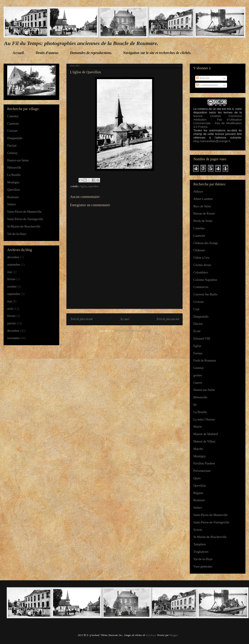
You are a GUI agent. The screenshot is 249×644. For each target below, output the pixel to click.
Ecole (197, 331)
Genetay (12, 153)
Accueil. (19, 53)
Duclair (12, 146)
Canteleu (13, 116)
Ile (195, 405)
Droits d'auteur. (47, 53)
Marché (198, 449)
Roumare (13, 197)
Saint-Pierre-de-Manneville (24, 212)
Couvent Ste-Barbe (205, 294)
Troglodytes (201, 552)
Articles (203, 78)
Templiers (200, 544)
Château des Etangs (206, 243)
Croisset (12, 131)
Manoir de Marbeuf (206, 434)
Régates (198, 493)
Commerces (201, 287)
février (11, 279)
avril (10, 309)
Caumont (13, 124)
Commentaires (207, 85)
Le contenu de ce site (207, 109)
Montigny (13, 182)
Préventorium (202, 471)
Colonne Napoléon (205, 280)
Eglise (84, 186)
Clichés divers (202, 265)
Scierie (198, 530)
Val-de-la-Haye (17, 234)
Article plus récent (81, 319)
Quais (197, 478)
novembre (13, 338)
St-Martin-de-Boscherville (24, 227)
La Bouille (14, 175)
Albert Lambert (203, 199)
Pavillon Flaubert (204, 463)
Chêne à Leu (201, 258)
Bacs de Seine (202, 206)
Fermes (198, 353)
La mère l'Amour (204, 420)
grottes (198, 375)
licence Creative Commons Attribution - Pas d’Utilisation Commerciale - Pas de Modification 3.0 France (218, 121)
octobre (12, 287)
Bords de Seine (203, 221)
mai (10, 272)
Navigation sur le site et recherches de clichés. (157, 53)
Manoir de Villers (204, 441)
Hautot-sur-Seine (18, 160)
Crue (196, 309)
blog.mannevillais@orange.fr (212, 141)
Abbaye (198, 192)
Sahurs (11, 204)
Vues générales (203, 567)
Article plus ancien (167, 319)
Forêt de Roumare (205, 361)
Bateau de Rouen (204, 214)
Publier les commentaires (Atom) (133, 331)
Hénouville (14, 168)
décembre (13, 257)
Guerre (198, 383)
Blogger (173, 635)
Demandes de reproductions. (91, 53)
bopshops (151, 635)
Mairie (198, 427)
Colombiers (201, 272)
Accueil (124, 319)
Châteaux (199, 250)
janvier (12, 323)
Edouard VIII (202, 339)
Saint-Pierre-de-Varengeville (25, 219)
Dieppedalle (15, 138)
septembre (14, 265)
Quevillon (93, 186)
